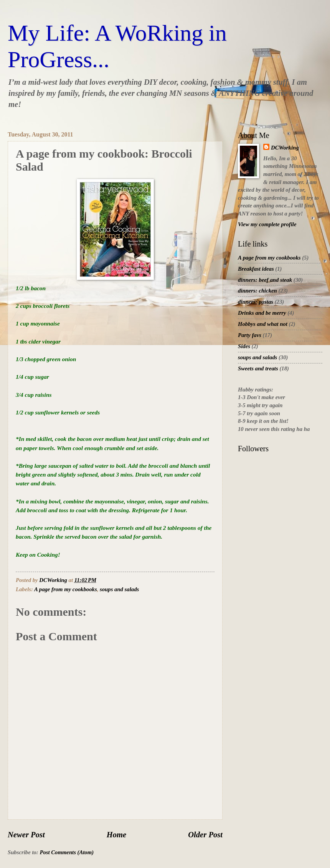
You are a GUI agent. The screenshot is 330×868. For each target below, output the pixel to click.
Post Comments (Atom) (67, 852)
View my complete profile (267, 224)
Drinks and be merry (262, 313)
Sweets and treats (258, 368)
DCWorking (285, 148)
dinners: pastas (256, 302)
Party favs (250, 335)
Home (116, 835)
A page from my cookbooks (66, 589)
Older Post (205, 835)
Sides (244, 346)
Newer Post (26, 835)
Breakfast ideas (256, 269)
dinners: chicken (257, 291)
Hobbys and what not (263, 324)
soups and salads (119, 589)
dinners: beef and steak (265, 280)
